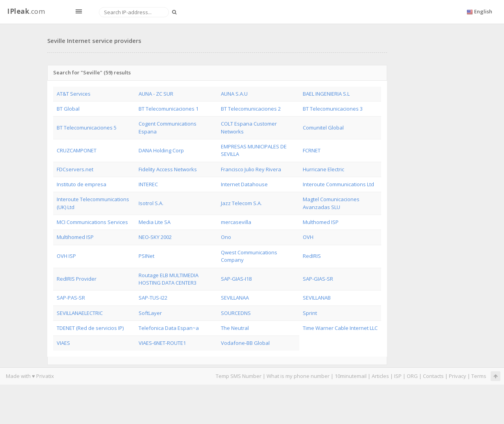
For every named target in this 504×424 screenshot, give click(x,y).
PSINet (146, 256)
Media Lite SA (155, 222)
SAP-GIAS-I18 (236, 279)
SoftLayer (150, 313)
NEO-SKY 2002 (155, 237)
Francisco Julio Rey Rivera (251, 169)
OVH (308, 237)
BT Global (68, 109)
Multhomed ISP (321, 222)
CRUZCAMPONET (77, 150)
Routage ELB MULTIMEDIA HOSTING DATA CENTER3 (169, 279)
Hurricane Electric (323, 169)
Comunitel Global (323, 128)
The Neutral (235, 328)
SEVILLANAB (317, 298)
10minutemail (351, 376)
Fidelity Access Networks (168, 169)
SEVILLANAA (235, 298)
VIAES (63, 343)
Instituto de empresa (82, 184)
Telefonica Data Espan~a (169, 328)
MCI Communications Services (92, 222)
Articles (380, 376)
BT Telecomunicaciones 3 (333, 109)
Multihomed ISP (75, 237)
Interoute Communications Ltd (338, 184)
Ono (226, 237)
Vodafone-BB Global (245, 343)
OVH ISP (66, 256)
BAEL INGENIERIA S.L (326, 94)
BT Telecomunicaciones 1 (169, 109)
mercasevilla (236, 222)
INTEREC (148, 184)
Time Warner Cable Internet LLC (340, 328)
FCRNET (312, 150)
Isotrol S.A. (151, 203)
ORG (412, 376)
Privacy (458, 376)
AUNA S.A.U (234, 94)
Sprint (310, 313)
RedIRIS (312, 256)
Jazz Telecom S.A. (241, 203)
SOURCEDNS (236, 313)
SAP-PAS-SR (71, 298)
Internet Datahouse (244, 184)
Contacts (433, 376)
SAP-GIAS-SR (318, 279)
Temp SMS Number (239, 376)
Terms (479, 376)
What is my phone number (298, 376)
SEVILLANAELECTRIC (80, 313)
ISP (398, 376)
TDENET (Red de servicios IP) (90, 328)
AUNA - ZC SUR (156, 94)
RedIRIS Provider (77, 279)
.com (26, 11)
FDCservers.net (75, 169)
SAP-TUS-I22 (153, 298)
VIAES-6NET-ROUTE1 (162, 343)
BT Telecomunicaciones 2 (251, 109)
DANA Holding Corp (161, 150)
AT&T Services (74, 94)
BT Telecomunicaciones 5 (87, 128)
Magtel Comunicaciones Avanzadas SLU (331, 203)
